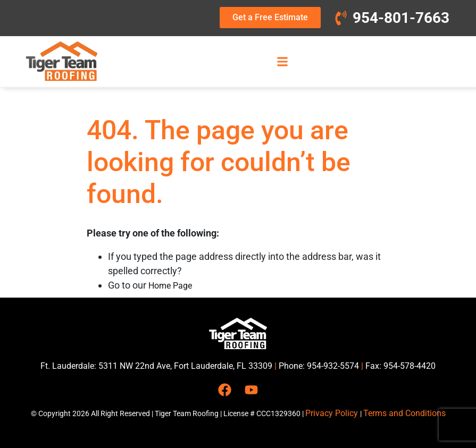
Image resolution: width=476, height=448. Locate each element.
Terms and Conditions (404, 413)
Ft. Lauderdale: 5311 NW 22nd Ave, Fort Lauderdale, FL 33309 (156, 366)
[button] (282, 61)
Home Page (170, 286)
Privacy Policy (333, 413)
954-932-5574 (333, 366)
